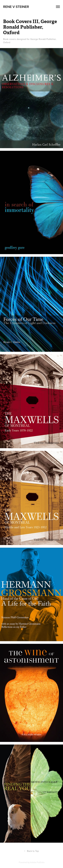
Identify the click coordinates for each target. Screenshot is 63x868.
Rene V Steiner (16, 7)
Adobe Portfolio (37, 862)
